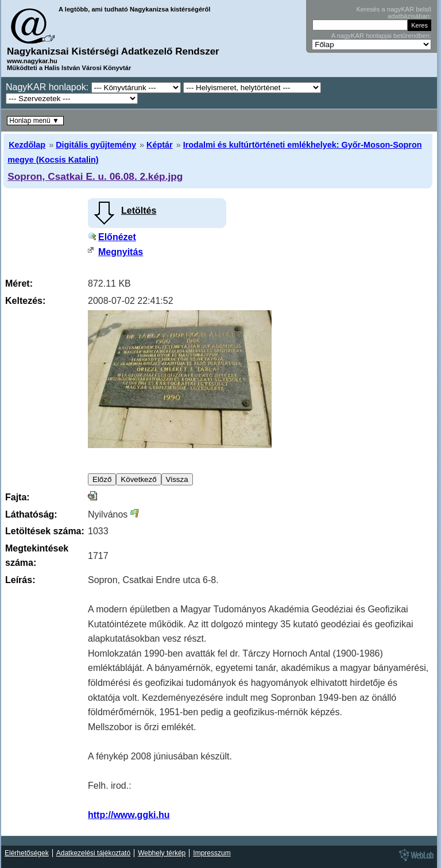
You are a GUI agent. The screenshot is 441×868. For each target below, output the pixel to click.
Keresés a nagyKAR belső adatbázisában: (394, 13)
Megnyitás (121, 252)
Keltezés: (25, 301)
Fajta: (18, 497)
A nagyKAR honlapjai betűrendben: (381, 36)
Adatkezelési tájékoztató (93, 853)
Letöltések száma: (45, 531)
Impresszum (212, 853)
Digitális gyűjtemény (96, 145)
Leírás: (20, 580)
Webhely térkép (162, 853)
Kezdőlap (27, 145)
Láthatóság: (31, 514)
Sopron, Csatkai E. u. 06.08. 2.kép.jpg (95, 176)
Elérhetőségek (27, 853)
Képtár (160, 145)
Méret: (19, 283)
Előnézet (117, 237)
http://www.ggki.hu (129, 815)
